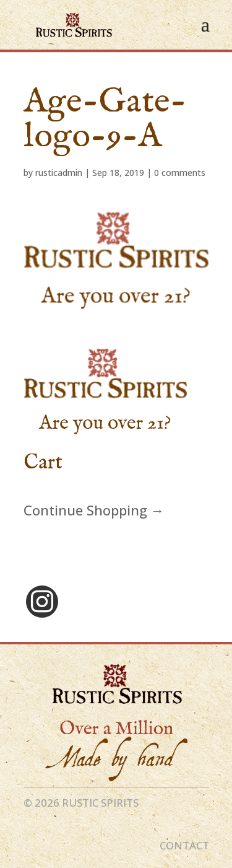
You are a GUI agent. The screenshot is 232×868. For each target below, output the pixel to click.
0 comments (180, 173)
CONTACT (184, 845)
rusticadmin (59, 173)
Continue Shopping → (94, 510)
